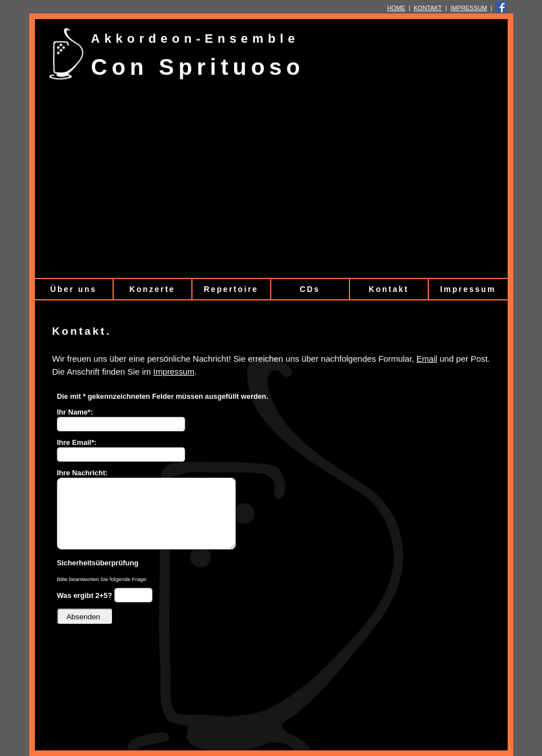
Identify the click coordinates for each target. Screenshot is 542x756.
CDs (310, 289)
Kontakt (389, 289)
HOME (396, 8)
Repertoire (231, 289)
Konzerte (153, 289)
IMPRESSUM (469, 8)
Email (427, 359)
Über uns (73, 289)
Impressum (468, 289)
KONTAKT (428, 8)
